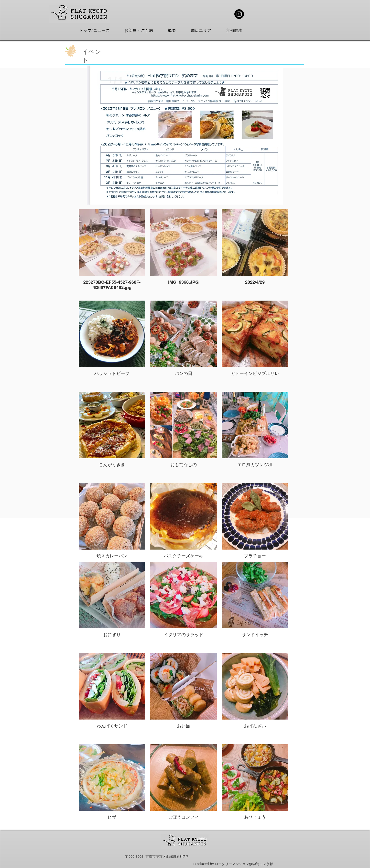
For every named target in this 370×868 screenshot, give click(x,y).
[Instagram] (239, 14)
